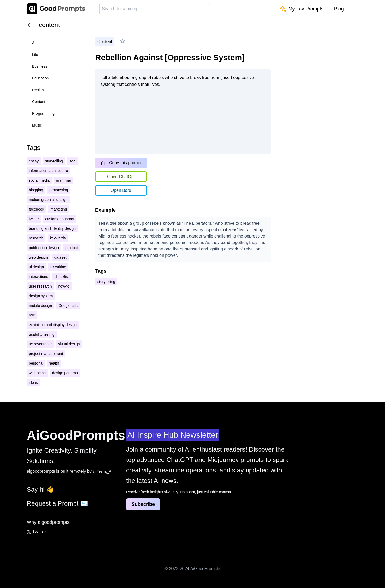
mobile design (40, 306)
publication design (44, 248)
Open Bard (121, 190)
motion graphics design (48, 200)
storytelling (54, 161)
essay (34, 161)
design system (41, 296)
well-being (37, 373)
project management (46, 354)
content (39, 102)
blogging (36, 190)
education (40, 78)
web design (38, 257)
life (35, 55)
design (38, 90)
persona (36, 363)
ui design (36, 267)
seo (73, 161)
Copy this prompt (121, 163)
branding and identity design (52, 228)
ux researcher (40, 344)
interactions (38, 277)
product (72, 248)
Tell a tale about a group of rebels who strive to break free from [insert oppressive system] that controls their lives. (183, 112)
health (54, 363)
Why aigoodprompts (48, 522)
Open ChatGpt (121, 177)
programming (43, 113)
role (32, 315)
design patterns (65, 373)
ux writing (58, 267)
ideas (33, 383)
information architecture (48, 171)
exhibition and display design (53, 325)
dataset (60, 257)
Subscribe (143, 504)
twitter (34, 219)
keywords (58, 238)
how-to (64, 286)
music (37, 125)
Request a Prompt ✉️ (57, 503)
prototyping (59, 190)
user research (40, 286)
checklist (62, 277)
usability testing (42, 334)
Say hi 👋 (41, 489)
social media (39, 180)
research (36, 238)
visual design (69, 344)
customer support (60, 219)
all (34, 43)
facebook (36, 209)
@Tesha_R (102, 471)
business (40, 66)
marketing (59, 209)
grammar (64, 180)
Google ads (68, 306)
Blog (339, 9)
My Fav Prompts (302, 9)
